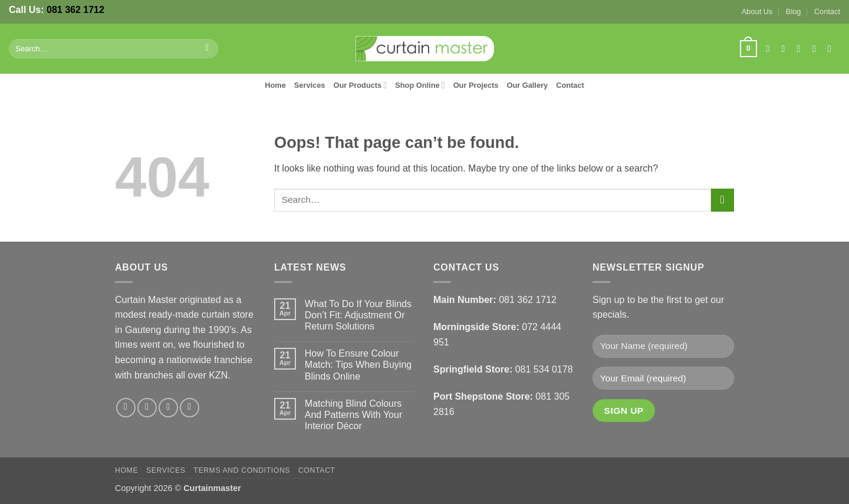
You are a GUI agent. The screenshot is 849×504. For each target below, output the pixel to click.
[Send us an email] (817, 48)
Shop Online (420, 85)
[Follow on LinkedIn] (832, 48)
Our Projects (476, 85)
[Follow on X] (802, 48)
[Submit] (207, 49)
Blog (794, 11)
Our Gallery (527, 85)
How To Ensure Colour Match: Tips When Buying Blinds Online (358, 365)
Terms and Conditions (242, 470)
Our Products (360, 85)
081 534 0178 (544, 369)
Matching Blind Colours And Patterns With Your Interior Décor (353, 415)
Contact (827, 11)
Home (275, 85)
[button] (748, 49)
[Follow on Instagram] (787, 48)
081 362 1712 (75, 10)
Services (310, 85)
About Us (757, 11)
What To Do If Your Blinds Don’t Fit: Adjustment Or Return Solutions (358, 315)
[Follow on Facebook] (771, 48)
